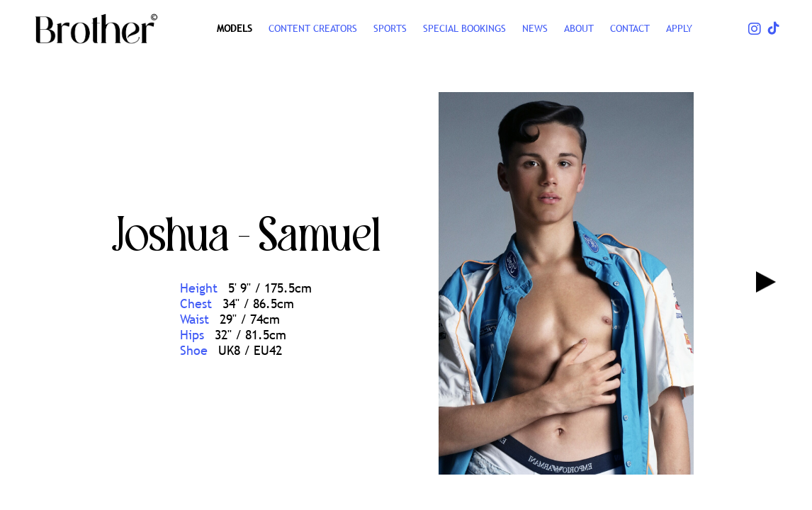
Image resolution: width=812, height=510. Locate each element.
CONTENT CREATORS (313, 28)
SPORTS (390, 28)
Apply (679, 28)
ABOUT (579, 28)
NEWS (535, 28)
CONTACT (630, 28)
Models (235, 28)
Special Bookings (464, 28)
